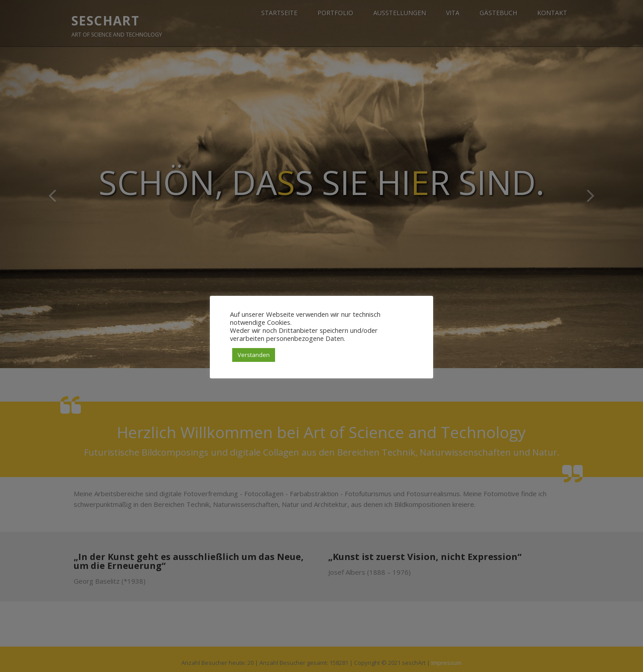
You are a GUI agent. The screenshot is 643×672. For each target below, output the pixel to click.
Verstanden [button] (254, 355)
